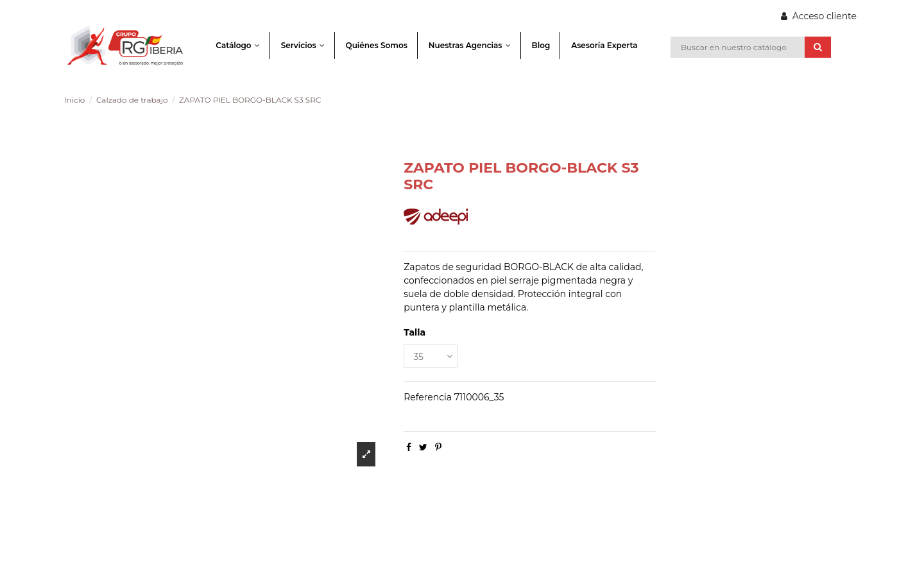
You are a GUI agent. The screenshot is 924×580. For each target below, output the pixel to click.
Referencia (428, 397)
